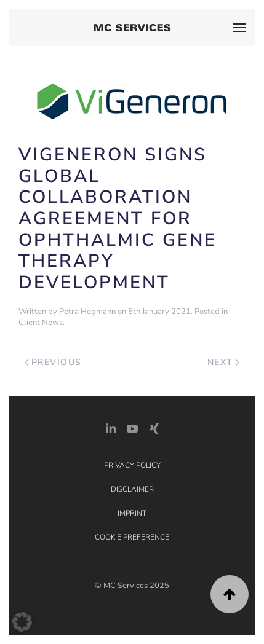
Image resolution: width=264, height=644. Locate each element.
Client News (41, 323)
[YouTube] (132, 427)
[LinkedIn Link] (111, 427)
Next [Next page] (224, 362)
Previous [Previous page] (53, 362)
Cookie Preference (132, 537)
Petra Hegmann (87, 312)
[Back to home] (132, 28)
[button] (239, 28)
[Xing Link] (154, 427)
